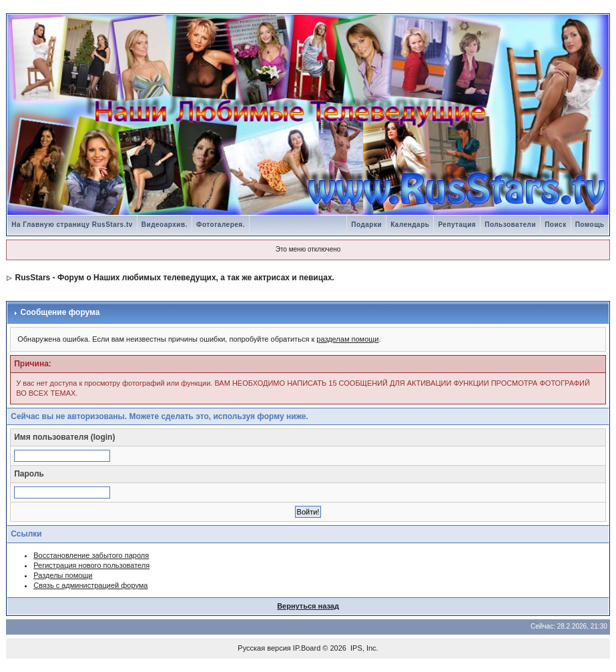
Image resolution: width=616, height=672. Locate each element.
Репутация (457, 225)
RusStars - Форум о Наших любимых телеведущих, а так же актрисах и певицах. (175, 278)
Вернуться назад (308, 606)
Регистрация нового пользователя (91, 565)
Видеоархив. (165, 225)
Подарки (366, 225)
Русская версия (264, 648)
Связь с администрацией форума (90, 585)
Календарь (410, 225)
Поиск (556, 225)
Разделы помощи (63, 575)
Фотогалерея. (221, 225)
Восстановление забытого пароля (91, 555)
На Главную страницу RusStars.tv (72, 225)
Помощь (590, 225)
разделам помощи (347, 339)
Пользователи (510, 225)
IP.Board (307, 648)
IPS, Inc (363, 648)
